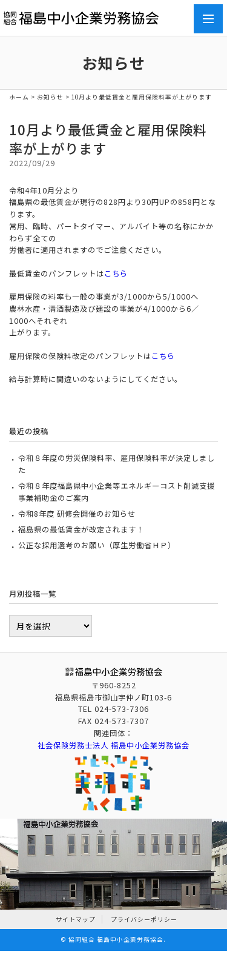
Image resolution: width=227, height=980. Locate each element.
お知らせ (50, 97)
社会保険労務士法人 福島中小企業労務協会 (113, 745)
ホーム (19, 97)
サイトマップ (76, 919)
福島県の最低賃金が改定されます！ (81, 529)
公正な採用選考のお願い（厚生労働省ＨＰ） (97, 545)
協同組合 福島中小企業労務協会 (116, 939)
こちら (116, 274)
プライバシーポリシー (144, 919)
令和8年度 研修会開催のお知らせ (77, 514)
